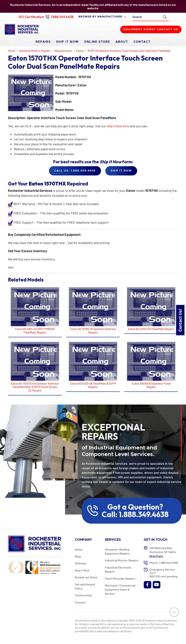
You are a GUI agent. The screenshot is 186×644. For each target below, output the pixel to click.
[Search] (147, 17)
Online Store (97, 42)
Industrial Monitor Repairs (122, 560)
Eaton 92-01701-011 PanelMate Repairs (151, 329)
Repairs (43, 42)
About (122, 42)
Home (79, 549)
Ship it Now (121, 171)
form (118, 126)
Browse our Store (86, 577)
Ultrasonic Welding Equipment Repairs (117, 551)
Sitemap (80, 563)
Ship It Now (67, 42)
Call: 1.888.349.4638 (135, 514)
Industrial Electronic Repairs (118, 569)
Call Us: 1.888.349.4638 (75, 171)
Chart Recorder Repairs (120, 578)
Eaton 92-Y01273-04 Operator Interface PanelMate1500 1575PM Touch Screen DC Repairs (35, 387)
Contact (142, 42)
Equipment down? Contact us (151, 29)
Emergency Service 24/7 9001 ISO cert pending (163, 573)
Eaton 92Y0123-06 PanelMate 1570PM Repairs (93, 385)
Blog (78, 556)
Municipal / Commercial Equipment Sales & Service (120, 589)
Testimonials (83, 595)
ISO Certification (31, 17)
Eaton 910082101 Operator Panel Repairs (151, 385)
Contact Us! (180, 320)
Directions (156, 556)
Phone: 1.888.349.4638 (164, 563)
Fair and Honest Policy (85, 586)
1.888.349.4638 (62, 17)
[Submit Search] (165, 17)
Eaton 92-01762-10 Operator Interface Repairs (93, 331)
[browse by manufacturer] (103, 17)
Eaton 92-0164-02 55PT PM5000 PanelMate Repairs (35, 331)
